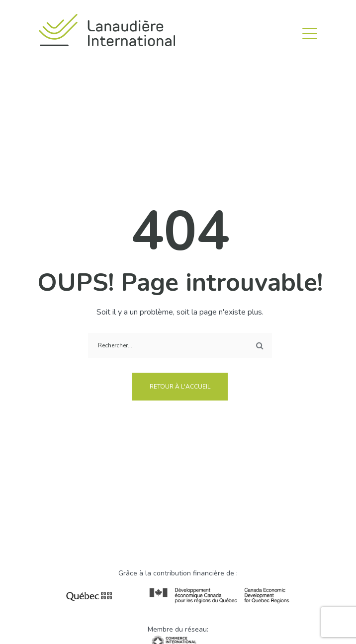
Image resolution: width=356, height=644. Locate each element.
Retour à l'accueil (180, 387)
